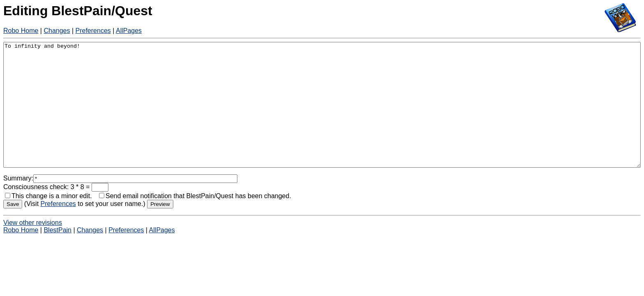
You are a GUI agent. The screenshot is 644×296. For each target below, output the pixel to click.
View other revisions (33, 247)
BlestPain (57, 255)
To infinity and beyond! (322, 117)
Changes (57, 31)
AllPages (129, 31)
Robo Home (21, 31)
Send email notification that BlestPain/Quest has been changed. (195, 221)
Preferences (93, 31)
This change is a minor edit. (48, 221)
